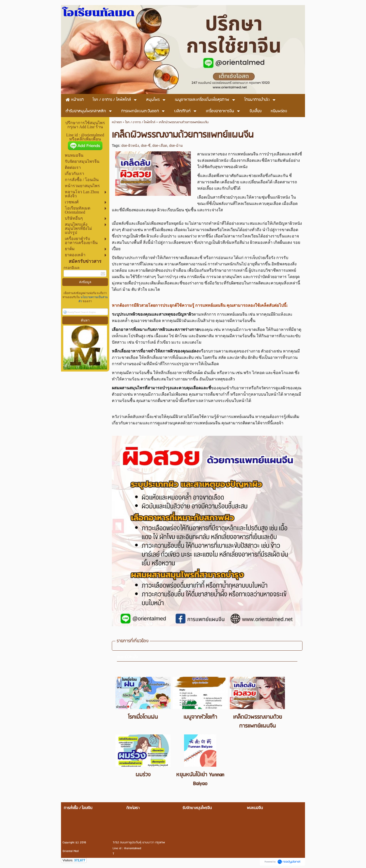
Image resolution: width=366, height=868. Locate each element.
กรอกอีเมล (72, 268)
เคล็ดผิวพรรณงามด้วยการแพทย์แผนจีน (257, 722)
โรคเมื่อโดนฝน (143, 717)
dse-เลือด (160, 146)
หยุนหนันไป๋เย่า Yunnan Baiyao (200, 779)
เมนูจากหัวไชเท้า (200, 717)
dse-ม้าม (176, 146)
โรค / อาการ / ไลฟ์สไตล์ (140, 122)
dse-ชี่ (146, 146)
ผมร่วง (143, 775)
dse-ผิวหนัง (130, 146)
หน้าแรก (117, 122)
